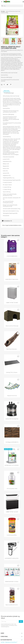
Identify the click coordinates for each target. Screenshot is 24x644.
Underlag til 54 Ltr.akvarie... (12, 372)
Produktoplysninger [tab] (9, 93)
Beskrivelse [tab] (7, 91)
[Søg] (12, 6)
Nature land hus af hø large (12, 326)
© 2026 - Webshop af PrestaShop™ (9, 642)
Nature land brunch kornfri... (12, 605)
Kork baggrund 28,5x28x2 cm (12, 442)
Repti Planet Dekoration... (12, 349)
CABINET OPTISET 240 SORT (12, 512)
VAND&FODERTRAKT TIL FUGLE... (12, 582)
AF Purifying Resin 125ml (12, 489)
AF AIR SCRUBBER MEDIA (12, 256)
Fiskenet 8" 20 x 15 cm (12, 396)
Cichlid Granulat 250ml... (12, 535)
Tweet (7, 85)
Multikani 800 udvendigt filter (12, 419)
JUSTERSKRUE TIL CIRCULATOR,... (12, 558)
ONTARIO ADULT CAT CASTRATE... (12, 465)
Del (4, 85)
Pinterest (11, 85)
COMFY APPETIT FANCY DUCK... (12, 279)
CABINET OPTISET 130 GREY (12, 303)
